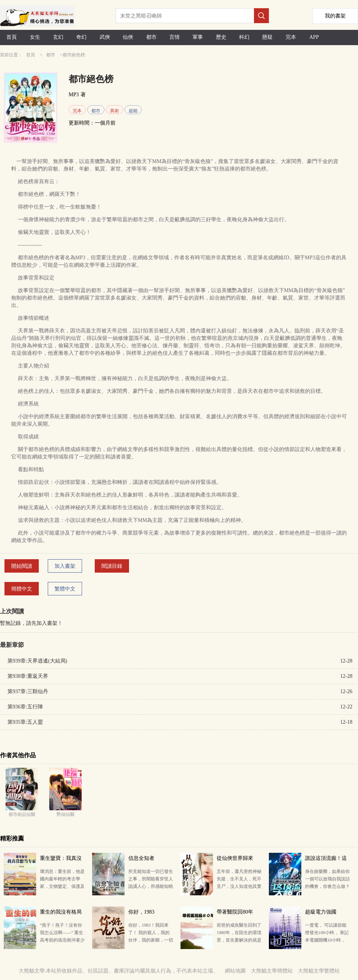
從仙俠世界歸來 (235, 858)
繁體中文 (65, 589)
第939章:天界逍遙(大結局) (37, 661)
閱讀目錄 (112, 566)
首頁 (12, 37)
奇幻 (81, 37)
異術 (114, 111)
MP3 (74, 95)
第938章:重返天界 (28, 676)
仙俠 (128, 37)
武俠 (105, 37)
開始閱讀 (22, 566)
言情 (175, 37)
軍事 (198, 37)
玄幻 (58, 37)
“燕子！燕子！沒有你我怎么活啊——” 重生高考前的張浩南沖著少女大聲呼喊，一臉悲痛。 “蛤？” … (62, 940)
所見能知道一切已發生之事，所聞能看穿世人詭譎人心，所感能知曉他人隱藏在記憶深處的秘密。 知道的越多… (151, 886)
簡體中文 (22, 589)
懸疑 (267, 37)
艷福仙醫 (66, 814)
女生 (35, 37)
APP (314, 37)
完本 (291, 37)
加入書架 (65, 566)
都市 (151, 37)
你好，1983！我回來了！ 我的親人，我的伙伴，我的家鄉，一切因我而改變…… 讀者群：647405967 (151, 940)
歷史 (221, 37)
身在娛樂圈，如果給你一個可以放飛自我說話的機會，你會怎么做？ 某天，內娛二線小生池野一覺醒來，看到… (327, 886)
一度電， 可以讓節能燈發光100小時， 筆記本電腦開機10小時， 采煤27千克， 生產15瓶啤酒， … (327, 940)
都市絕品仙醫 (22, 814)
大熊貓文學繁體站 (319, 971)
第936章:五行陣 (25, 707)
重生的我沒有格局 (61, 912)
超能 (133, 111)
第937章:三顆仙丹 (28, 691)
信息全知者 (141, 858)
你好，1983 (141, 912)
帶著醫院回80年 (235, 912)
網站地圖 (235, 971)
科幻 (244, 37)
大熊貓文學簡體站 (272, 971)
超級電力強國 (321, 912)
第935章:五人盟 (25, 722)
